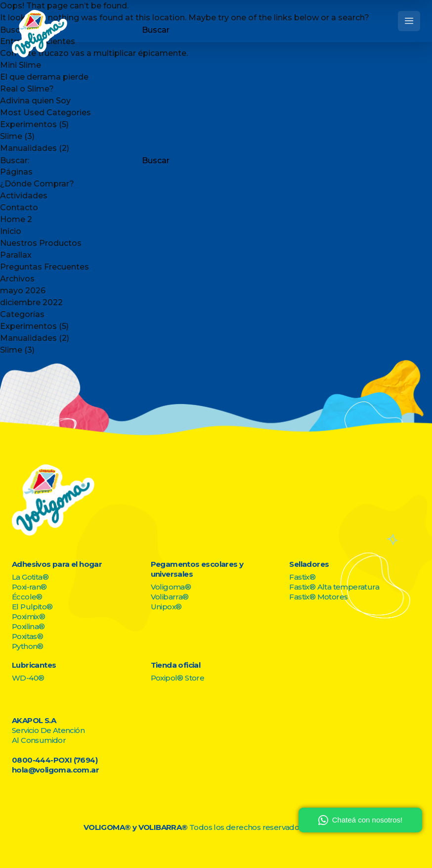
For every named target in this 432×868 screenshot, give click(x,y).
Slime (11, 136)
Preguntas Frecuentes (44, 267)
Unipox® (166, 607)
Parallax (16, 255)
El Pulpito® (32, 607)
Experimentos (28, 124)
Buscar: (15, 161)
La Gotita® (30, 577)
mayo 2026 (23, 291)
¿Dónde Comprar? (37, 184)
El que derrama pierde (44, 77)
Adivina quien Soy (35, 101)
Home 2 (16, 219)
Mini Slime (21, 65)
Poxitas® (27, 636)
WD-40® (28, 678)
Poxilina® (28, 626)
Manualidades (28, 148)
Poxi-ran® (29, 587)
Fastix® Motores (318, 597)
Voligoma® (171, 587)
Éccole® (27, 597)
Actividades (24, 196)
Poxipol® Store (178, 678)
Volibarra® (170, 597)
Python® (28, 646)
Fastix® (302, 577)
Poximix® (28, 617)
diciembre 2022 (31, 302)
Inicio (11, 231)
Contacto (19, 207)
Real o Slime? (27, 89)
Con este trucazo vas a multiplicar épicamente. (94, 53)
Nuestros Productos (41, 243)
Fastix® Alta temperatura (334, 587)
